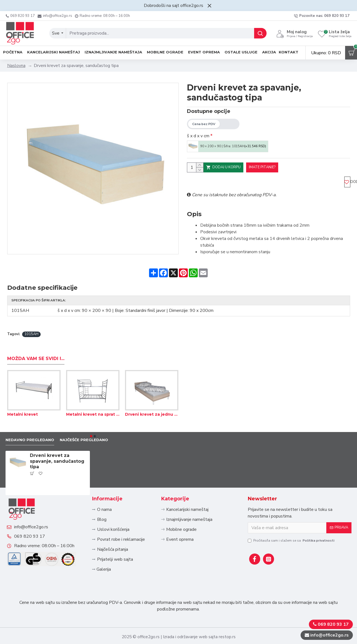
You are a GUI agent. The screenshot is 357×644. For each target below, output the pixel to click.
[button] (91, 416)
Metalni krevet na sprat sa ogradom (93, 394)
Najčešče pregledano (97, 420)
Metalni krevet (23, 394)
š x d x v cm (198, 136)
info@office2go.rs (37, 516)
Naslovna (16, 66)
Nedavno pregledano (34, 420)
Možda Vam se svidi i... (36, 338)
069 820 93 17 (35, 531)
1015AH (31, 312)
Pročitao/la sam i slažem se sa (291, 521)
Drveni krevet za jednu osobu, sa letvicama (152, 394)
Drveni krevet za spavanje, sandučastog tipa (57, 442)
